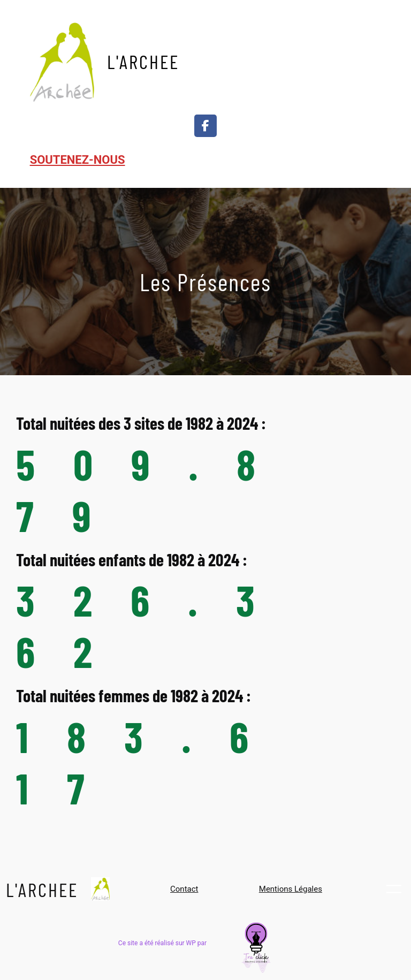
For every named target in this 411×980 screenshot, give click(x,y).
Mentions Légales (291, 889)
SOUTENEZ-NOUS (78, 160)
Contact (184, 889)
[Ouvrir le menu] (370, 61)
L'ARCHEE (143, 61)
